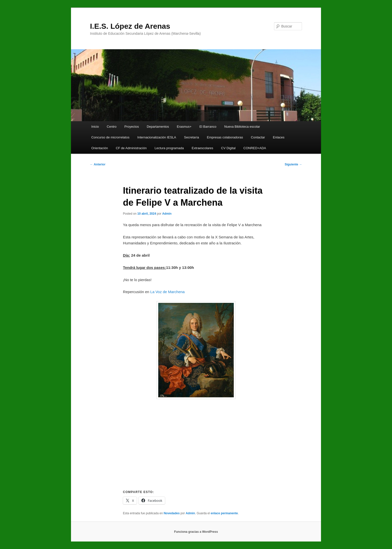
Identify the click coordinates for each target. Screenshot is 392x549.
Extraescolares (202, 148)
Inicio (95, 127)
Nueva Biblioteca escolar (242, 127)
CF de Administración (131, 148)
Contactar (258, 137)
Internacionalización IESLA (157, 137)
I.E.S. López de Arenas (130, 26)
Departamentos (158, 127)
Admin (167, 214)
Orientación (99, 148)
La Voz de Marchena (167, 292)
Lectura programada (169, 148)
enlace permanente (224, 513)
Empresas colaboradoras (225, 137)
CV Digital (228, 148)
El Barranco (208, 127)
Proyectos (132, 127)
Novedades (172, 513)
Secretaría (191, 137)
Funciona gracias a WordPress (196, 532)
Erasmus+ (184, 127)
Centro (112, 127)
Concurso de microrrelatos (110, 137)
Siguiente (293, 164)
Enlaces (278, 137)
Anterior (98, 164)
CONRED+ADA (255, 148)
